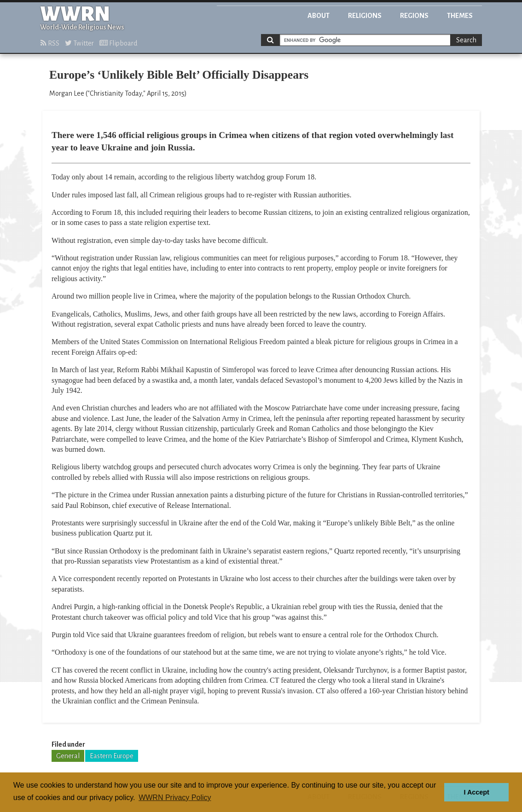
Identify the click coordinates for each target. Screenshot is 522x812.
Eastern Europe (112, 756)
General (68, 756)
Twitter (79, 43)
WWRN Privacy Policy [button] (175, 798)
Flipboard (118, 43)
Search (466, 40)
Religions (365, 16)
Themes (460, 16)
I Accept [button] (476, 792)
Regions (414, 16)
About (319, 16)
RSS (50, 43)
